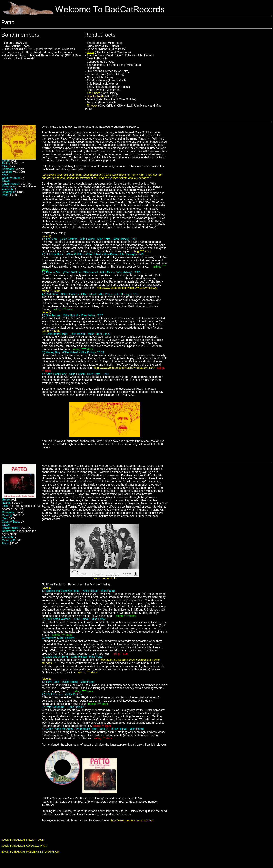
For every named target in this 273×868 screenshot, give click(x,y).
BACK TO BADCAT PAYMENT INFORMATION (30, 852)
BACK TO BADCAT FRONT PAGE (23, 840)
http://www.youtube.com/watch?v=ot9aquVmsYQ (124, 368)
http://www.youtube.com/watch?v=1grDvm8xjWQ (127, 288)
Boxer (90, 52)
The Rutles (93, 93)
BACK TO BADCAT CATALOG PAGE (24, 846)
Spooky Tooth (95, 96)
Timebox (92, 106)
